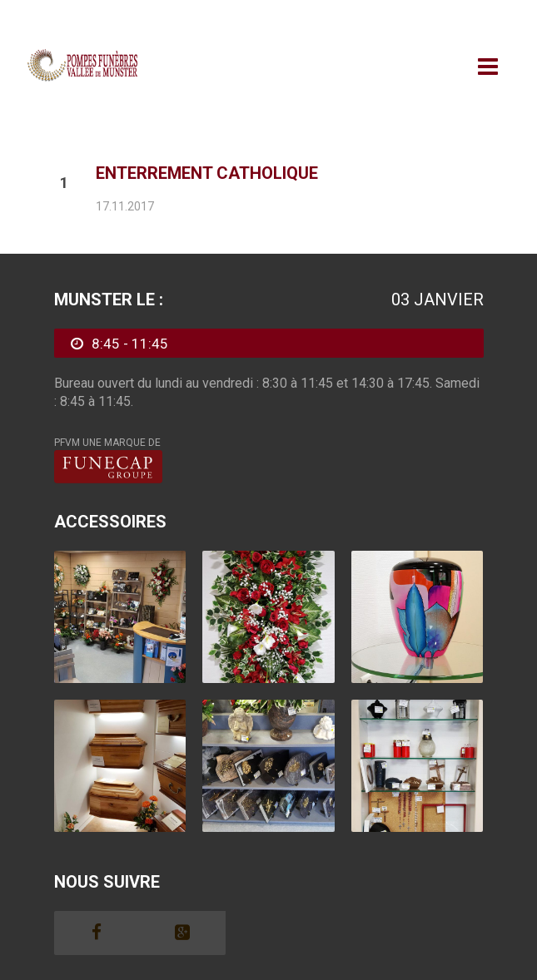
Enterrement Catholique (207, 173)
